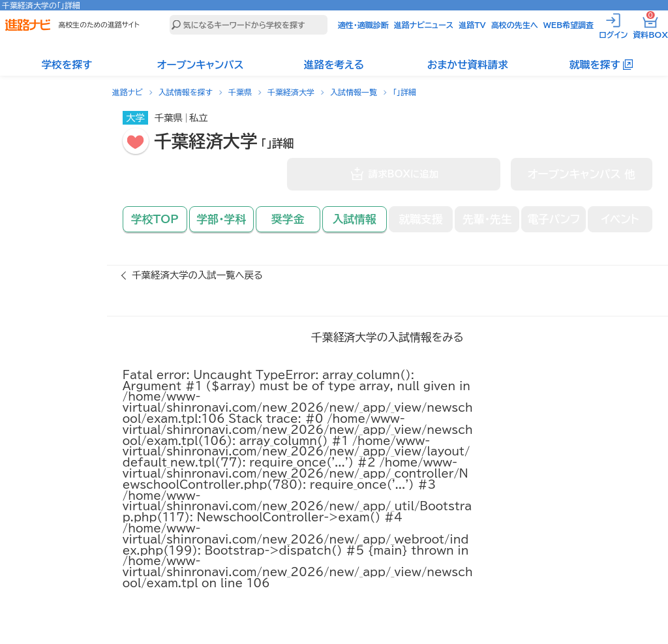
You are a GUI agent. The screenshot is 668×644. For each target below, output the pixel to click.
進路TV (472, 25)
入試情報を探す (186, 92)
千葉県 (240, 92)
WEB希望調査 (569, 25)
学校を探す (67, 65)
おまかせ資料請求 (468, 65)
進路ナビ (128, 92)
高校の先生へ (515, 25)
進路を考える (334, 65)
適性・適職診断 (363, 25)
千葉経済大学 (291, 92)
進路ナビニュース (424, 25)
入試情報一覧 (354, 92)
